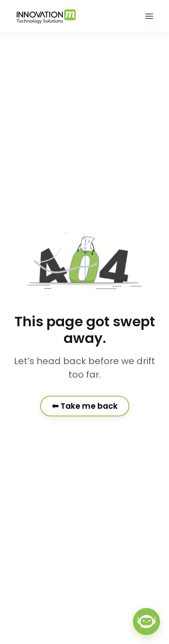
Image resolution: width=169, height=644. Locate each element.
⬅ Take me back (85, 406)
